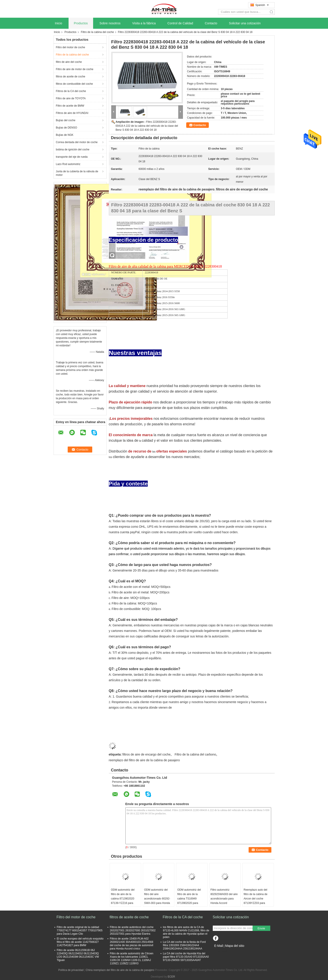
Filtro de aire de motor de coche (75, 69)
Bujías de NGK (65, 135)
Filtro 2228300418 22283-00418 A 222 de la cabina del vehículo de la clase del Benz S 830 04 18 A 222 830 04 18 (147, 126)
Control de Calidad (180, 23)
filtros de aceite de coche (71, 77)
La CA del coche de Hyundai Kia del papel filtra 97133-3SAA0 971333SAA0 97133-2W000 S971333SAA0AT (186, 957)
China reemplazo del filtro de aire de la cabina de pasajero (120, 970)
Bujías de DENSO (67, 128)
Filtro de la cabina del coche (97, 32)
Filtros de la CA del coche (71, 91)
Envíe (261, 928)
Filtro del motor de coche (71, 47)
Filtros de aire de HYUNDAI (72, 113)
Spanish (262, 5)
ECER (171, 977)
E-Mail (219, 946)
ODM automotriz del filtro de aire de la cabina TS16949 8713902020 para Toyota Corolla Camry (190, 899)
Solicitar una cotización (245, 23)
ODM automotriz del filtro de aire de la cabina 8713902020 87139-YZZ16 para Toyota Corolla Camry (124, 899)
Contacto (211, 23)
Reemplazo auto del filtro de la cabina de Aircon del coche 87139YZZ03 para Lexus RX (256, 899)
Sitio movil (220, 951)
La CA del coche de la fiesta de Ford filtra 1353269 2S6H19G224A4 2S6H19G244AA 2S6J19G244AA (184, 945)
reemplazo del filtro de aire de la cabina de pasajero (144, 760)
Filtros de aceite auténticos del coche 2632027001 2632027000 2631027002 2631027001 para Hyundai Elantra (133, 930)
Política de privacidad (71, 970)
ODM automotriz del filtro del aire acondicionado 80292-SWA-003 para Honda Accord (157, 899)
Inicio (59, 23)
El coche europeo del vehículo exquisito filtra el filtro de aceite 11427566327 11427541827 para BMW (80, 942)
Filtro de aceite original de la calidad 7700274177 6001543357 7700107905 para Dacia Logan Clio (80, 930)
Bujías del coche (66, 120)
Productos (81, 23)
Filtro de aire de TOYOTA (71, 98)
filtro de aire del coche (69, 62)
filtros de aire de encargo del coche (146, 754)
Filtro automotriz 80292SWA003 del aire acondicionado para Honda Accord (224, 896)
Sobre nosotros (110, 23)
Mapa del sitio (235, 946)
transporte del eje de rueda (72, 157)
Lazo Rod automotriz (68, 164)
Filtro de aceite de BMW (70, 106)
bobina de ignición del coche (73, 150)
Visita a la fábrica (144, 23)
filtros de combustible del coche (74, 84)
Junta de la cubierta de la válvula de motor (77, 173)
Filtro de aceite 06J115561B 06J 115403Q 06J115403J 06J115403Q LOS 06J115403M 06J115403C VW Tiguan (78, 955)
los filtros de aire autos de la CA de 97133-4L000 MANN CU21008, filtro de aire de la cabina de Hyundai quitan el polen (186, 932)
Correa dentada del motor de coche (77, 142)
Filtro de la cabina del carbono (195, 754)
